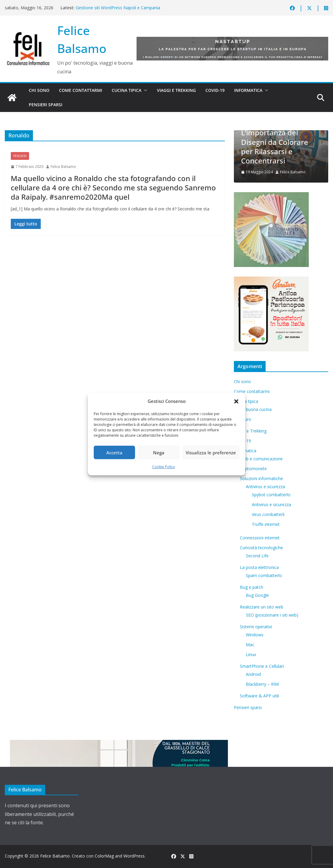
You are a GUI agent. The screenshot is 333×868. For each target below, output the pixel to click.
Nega (159, 453)
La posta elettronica (259, 567)
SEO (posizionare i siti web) (272, 615)
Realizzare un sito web (262, 607)
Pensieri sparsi (46, 105)
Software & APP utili (259, 696)
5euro (246, 419)
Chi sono (39, 90)
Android (253, 674)
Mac (250, 645)
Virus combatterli (268, 514)
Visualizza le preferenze (211, 453)
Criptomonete (253, 469)
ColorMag (104, 856)
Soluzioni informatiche (261, 478)
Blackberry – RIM (262, 684)
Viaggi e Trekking (176, 90)
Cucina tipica (127, 90)
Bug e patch (252, 587)
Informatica (248, 90)
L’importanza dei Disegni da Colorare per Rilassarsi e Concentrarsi (275, 147)
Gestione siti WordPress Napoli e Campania (118, 8)
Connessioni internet (260, 538)
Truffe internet (266, 524)
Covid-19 (215, 90)
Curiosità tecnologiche (261, 548)
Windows (255, 635)
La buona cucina (256, 409)
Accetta (114, 453)
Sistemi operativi (256, 627)
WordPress (134, 856)
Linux (251, 654)
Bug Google (257, 595)
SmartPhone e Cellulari (262, 666)
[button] (236, 401)
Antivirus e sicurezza (265, 487)
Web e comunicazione (261, 459)
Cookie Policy (164, 467)
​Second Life (257, 556)
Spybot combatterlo (271, 495)
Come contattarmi (81, 90)
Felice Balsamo (63, 167)
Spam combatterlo (264, 575)
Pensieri (20, 156)
